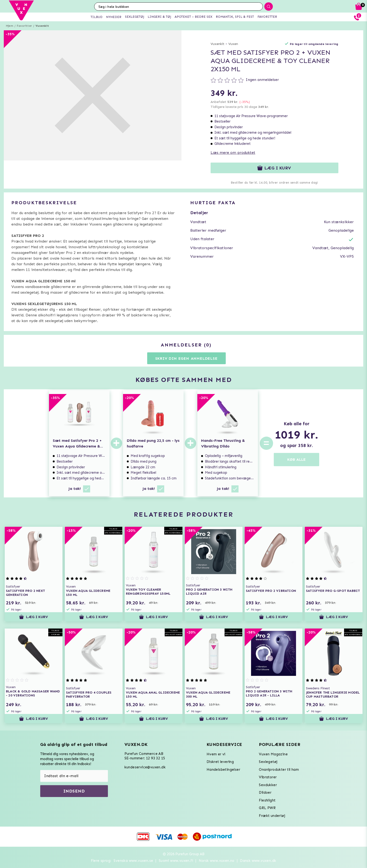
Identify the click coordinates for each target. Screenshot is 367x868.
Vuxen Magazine (273, 754)
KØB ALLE (296, 459)
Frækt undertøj (272, 816)
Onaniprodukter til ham (279, 770)
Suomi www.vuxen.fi (176, 861)
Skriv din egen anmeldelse (186, 358)
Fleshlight (267, 800)
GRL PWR (267, 808)
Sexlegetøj (268, 762)
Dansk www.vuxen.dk (258, 861)
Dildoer (265, 793)
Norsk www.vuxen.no (217, 861)
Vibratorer (268, 777)
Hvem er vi (216, 754)
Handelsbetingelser (223, 770)
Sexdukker (268, 785)
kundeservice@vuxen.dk (145, 767)
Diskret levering (220, 762)
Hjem (10, 26)
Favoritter (24, 26)
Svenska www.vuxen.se (133, 861)
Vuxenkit (42, 26)
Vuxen (233, 44)
